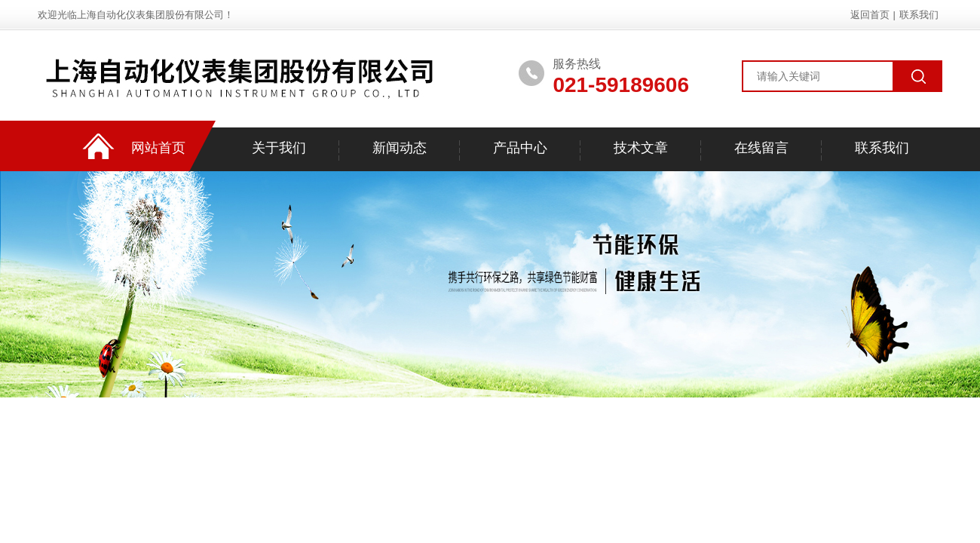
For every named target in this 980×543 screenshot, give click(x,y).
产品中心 (520, 148)
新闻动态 (400, 148)
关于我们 (279, 148)
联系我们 (919, 15)
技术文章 (641, 148)
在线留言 (761, 148)
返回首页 (870, 15)
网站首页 (158, 148)
